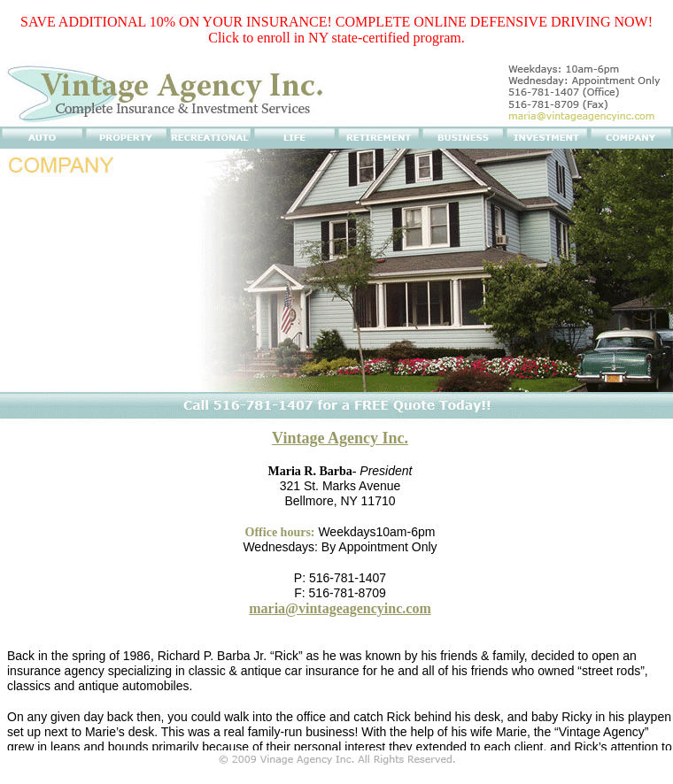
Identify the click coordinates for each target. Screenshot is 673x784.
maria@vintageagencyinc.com (340, 608)
